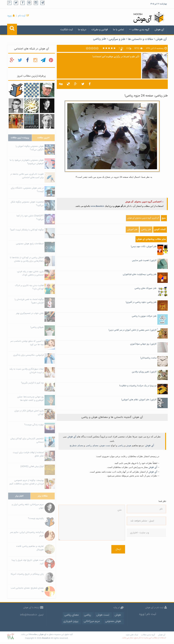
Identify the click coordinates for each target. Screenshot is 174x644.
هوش (129, 445)
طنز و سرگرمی (117, 39)
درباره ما (82, 30)
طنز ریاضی (100, 39)
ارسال (118, 549)
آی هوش (159, 30)
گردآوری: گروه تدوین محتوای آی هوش (143, 218)
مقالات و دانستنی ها (140, 39)
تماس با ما (118, 30)
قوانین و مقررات (100, 30)
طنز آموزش (132, 230)
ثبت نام (22, 16)
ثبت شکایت (67, 30)
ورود (9, 16)
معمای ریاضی (92, 445)
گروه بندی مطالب (139, 30)
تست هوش (105, 445)
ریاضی (121, 445)
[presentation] (141, 553)
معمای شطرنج (76, 445)
